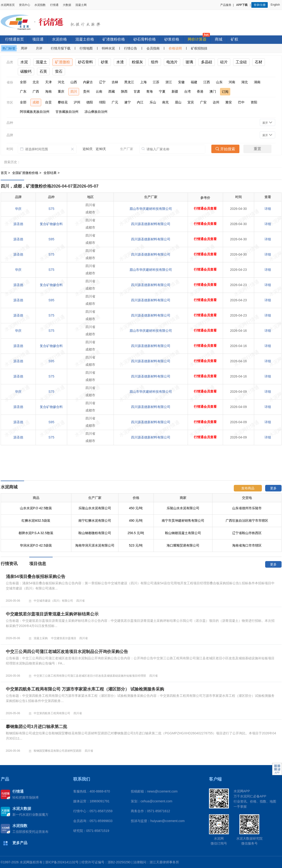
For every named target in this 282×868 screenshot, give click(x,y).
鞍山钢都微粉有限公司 (95, 533)
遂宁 (128, 102)
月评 (39, 48)
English (276, 5)
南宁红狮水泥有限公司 (95, 521)
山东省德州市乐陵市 (247, 508)
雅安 (229, 102)
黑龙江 (129, 82)
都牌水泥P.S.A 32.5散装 (36, 533)
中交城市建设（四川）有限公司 (53, 601)
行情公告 (131, 48)
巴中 (241, 102)
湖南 (257, 82)
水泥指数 (40, 5)
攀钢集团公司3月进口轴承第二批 (37, 727)
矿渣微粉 (62, 62)
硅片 (224, 62)
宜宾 (191, 102)
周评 (24, 48)
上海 (143, 82)
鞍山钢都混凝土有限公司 (183, 533)
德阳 (90, 102)
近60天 (88, 149)
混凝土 (41, 62)
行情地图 (86, 48)
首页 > (6, 173)
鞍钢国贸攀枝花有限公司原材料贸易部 (58, 751)
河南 (232, 82)
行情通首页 (15, 39)
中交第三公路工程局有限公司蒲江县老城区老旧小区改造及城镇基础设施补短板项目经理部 (90, 676)
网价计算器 (197, 39)
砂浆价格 (172, 39)
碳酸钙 (26, 71)
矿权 (234, 39)
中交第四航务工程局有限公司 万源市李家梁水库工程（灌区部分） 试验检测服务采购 (85, 689)
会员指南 (153, 48)
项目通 (38, 39)
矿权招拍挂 (199, 48)
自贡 (48, 102)
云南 (99, 91)
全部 (23, 82)
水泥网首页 (8, 5)
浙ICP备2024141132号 (62, 862)
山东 (219, 82)
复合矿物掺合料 (51, 224)
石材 (259, 62)
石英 (43, 71)
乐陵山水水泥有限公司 (95, 508)
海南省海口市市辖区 (247, 545)
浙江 (169, 82)
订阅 (225, 92)
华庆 (18, 209)
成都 (36, 102)
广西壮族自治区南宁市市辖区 (247, 521)
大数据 (67, 5)
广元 (115, 102)
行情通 (54, 5)
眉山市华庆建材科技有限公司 (151, 209)
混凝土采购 (41, 638)
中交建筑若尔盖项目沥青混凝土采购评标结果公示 (52, 614)
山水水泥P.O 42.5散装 (36, 508)
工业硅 (241, 62)
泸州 (77, 102)
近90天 (101, 149)
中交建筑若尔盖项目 (64, 638)
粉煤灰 (137, 62)
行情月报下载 (61, 48)
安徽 (181, 82)
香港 (200, 91)
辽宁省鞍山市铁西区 (247, 533)
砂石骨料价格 (145, 39)
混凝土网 (81, 5)
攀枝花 (63, 102)
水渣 (120, 62)
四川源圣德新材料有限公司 (151, 224)
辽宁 (102, 82)
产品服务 (226, 5)
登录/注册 (260, 5)
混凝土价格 (85, 39)
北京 (36, 82)
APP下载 (242, 5)
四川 (74, 91)
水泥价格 (59, 39)
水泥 (24, 62)
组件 (155, 62)
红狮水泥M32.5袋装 (36, 521)
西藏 (112, 91)
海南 (48, 91)
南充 (165, 102)
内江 (140, 102)
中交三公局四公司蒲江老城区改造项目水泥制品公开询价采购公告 (67, 652)
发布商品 (248, 488)
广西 (36, 91)
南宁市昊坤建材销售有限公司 (183, 521)
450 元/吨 (136, 508)
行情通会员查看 (205, 209)
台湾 (187, 91)
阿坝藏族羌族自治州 (35, 112)
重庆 (61, 91)
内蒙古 (88, 82)
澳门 (213, 91)
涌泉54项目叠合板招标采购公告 (36, 577)
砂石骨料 (85, 62)
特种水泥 (108, 48)
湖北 (245, 82)
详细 (268, 209)
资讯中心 (25, 5)
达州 (216, 102)
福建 (194, 82)
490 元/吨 (136, 521)
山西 (74, 82)
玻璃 (189, 62)
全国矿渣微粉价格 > (27, 173)
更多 (273, 488)
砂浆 (105, 62)
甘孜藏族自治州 (67, 112)
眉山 (178, 102)
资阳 (254, 102)
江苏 (156, 82)
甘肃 (137, 91)
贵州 (86, 91)
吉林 (115, 82)
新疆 (175, 91)
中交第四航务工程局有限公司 (52, 713)
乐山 (153, 102)
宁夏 (162, 91)
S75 (51, 209)
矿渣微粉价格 (114, 39)
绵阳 (102, 102)
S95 (51, 239)
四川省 (81, 601)
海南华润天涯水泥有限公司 (95, 545)
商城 (219, 39)
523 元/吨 (136, 545)
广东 (23, 91)
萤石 (59, 71)
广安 (203, 102)
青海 (150, 91)
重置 (257, 149)
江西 (207, 82)
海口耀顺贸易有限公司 (183, 545)
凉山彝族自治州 (96, 112)
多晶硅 (207, 62)
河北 (61, 82)
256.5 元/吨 (136, 533)
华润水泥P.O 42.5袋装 (36, 545)
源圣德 (18, 224)
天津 (48, 82)
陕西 (124, 91)
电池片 (172, 62)
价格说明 (175, 48)
